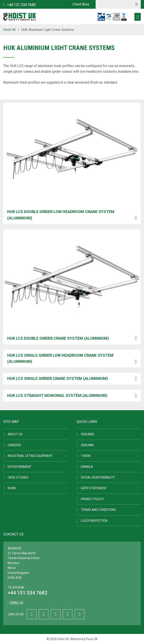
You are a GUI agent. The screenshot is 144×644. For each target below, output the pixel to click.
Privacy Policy (92, 499)
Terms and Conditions (98, 510)
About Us (15, 434)
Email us (17, 603)
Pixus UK (92, 639)
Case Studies (18, 477)
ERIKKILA (87, 467)
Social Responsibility (98, 477)
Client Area (81, 4)
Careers (14, 445)
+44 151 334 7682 (28, 593)
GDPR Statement (94, 488)
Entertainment (20, 467)
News (12, 488)
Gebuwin (87, 445)
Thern (86, 456)
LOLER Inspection (94, 521)
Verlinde (88, 434)
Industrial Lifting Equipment (30, 456)
